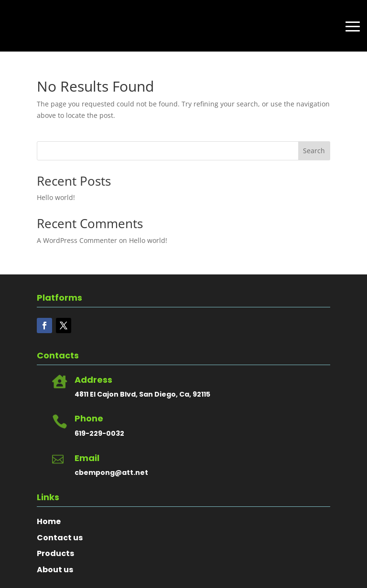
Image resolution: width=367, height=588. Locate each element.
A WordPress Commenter (77, 240)
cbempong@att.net (111, 472)
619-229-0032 (99, 433)
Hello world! (56, 197)
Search (314, 151)
